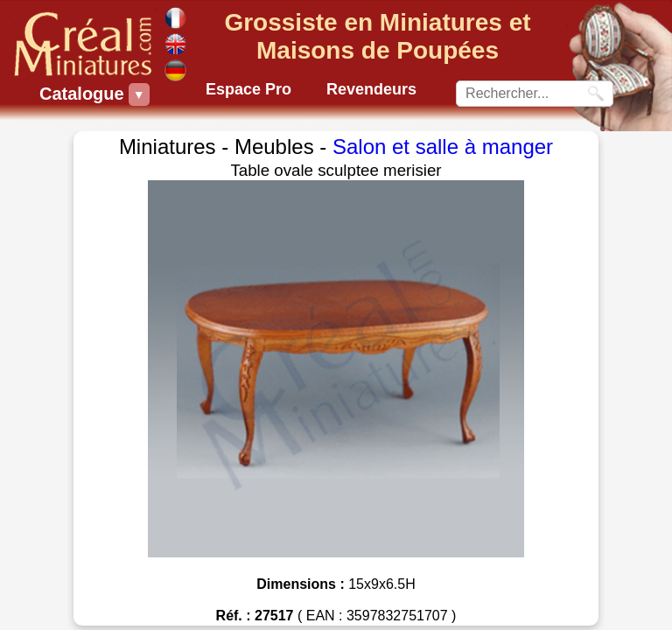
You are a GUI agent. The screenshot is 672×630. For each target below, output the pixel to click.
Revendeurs (371, 89)
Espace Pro (248, 89)
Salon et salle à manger (443, 147)
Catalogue (84, 94)
